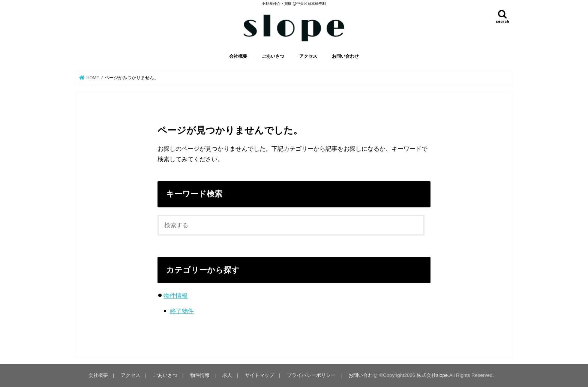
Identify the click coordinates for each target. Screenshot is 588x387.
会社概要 (238, 56)
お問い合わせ (345, 56)
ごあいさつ (273, 56)
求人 (227, 375)
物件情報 (175, 295)
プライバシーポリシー (311, 375)
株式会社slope (432, 375)
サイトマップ (259, 375)
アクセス (308, 56)
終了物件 (182, 311)
